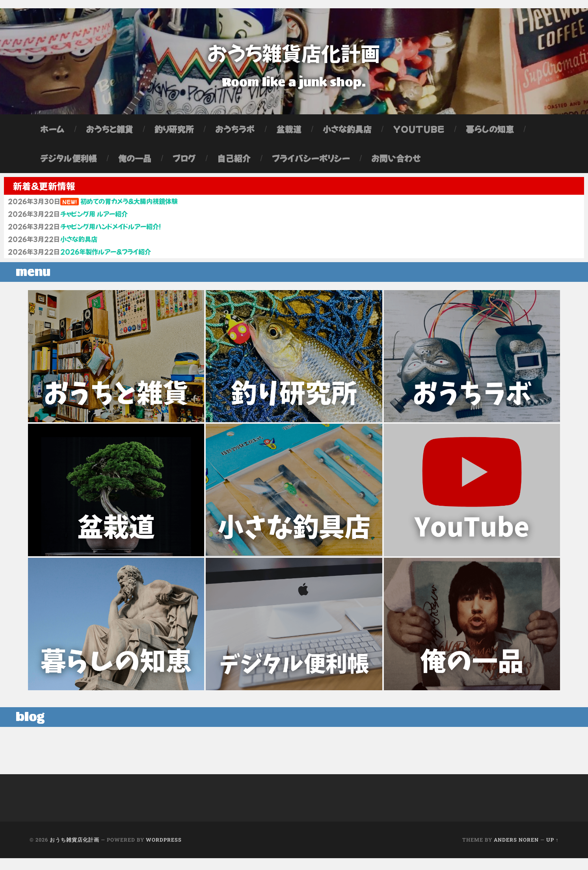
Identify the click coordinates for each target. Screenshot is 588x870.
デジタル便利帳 (69, 162)
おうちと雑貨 (110, 133)
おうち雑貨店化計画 (294, 53)
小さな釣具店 (347, 133)
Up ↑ (552, 851)
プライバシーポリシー (311, 162)
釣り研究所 (174, 133)
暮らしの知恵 (490, 133)
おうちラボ (235, 133)
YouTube (419, 133)
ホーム (52, 133)
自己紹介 (234, 162)
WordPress (164, 851)
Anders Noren (516, 851)
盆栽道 (289, 133)
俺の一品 (135, 162)
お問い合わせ (396, 162)
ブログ (184, 162)
